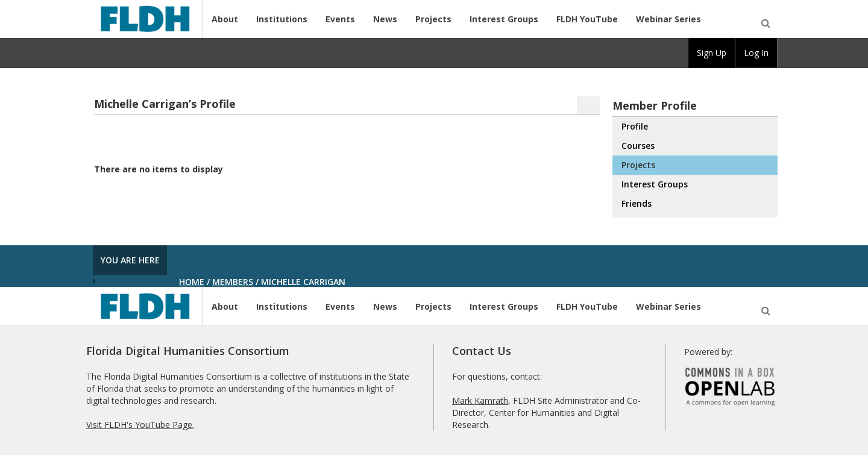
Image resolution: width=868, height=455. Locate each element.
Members (233, 282)
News (385, 19)
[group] (712, 53)
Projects (433, 19)
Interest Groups (504, 19)
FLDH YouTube (587, 19)
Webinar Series (668, 19)
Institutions (282, 19)
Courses (638, 146)
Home (192, 282)
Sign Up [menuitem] (712, 53)
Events (340, 19)
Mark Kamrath (480, 400)
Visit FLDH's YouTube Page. (140, 425)
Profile (635, 126)
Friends (637, 203)
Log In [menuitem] (756, 53)
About (225, 19)
